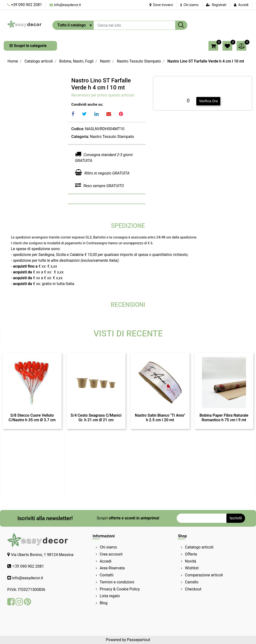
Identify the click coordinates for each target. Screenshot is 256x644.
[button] (181, 25)
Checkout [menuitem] (193, 589)
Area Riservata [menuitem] (112, 568)
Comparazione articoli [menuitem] (204, 575)
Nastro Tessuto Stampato (139, 61)
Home (13, 61)
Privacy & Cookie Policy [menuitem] (120, 589)
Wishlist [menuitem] (192, 568)
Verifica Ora (208, 101)
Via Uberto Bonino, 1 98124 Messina (42, 555)
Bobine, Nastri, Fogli (76, 61)
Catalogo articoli (39, 61)
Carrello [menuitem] (192, 582)
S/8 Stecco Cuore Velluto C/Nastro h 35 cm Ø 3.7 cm (32, 418)
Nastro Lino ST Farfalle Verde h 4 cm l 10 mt (206, 61)
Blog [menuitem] (104, 603)
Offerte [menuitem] (191, 554)
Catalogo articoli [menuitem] (199, 547)
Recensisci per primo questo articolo (103, 95)
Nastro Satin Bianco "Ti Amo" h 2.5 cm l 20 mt (160, 418)
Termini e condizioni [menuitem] (117, 582)
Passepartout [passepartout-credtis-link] (138, 640)
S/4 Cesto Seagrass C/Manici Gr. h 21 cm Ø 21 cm (96, 418)
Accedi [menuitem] (106, 561)
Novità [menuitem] (190, 561)
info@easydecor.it (67, 5)
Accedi (243, 5)
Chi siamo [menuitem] (108, 547)
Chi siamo (190, 5)
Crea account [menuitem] (111, 554)
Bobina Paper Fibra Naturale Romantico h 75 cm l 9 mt (224, 418)
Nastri (105, 61)
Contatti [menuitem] (107, 575)
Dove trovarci (161, 5)
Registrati (219, 5)
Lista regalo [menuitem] (110, 596)
